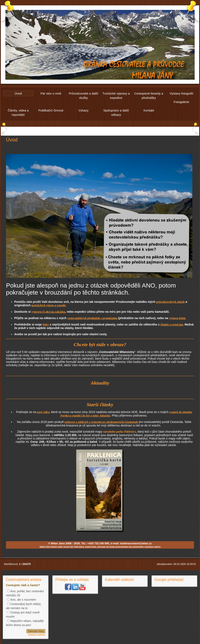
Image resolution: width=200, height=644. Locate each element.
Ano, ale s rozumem (23, 600)
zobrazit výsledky (37, 634)
